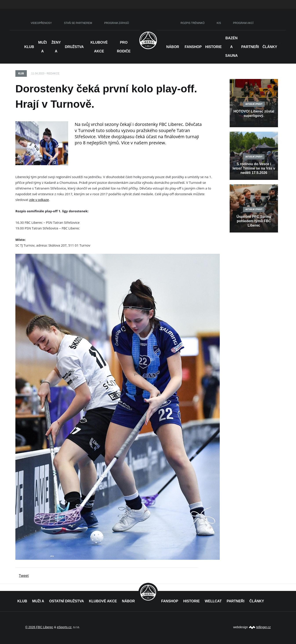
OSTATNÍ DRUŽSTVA (67, 601)
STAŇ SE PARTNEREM (78, 23)
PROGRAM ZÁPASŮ (116, 23)
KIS (219, 23)
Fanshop (193, 47)
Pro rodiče (124, 47)
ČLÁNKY (257, 601)
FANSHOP (170, 601)
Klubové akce (99, 47)
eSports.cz (64, 627)
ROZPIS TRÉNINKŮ (193, 23)
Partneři (250, 47)
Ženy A (56, 47)
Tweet (24, 576)
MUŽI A (38, 601)
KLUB (22, 601)
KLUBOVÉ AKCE (103, 601)
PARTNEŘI (235, 601)
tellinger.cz (263, 627)
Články (270, 47)
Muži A (43, 47)
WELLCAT (213, 601)
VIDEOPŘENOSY (41, 23)
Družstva (74, 47)
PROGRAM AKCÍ (243, 23)
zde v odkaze (39, 200)
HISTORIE (213, 47)
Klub (29, 47)
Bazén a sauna (232, 47)
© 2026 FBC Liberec (39, 627)
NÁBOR (173, 47)
